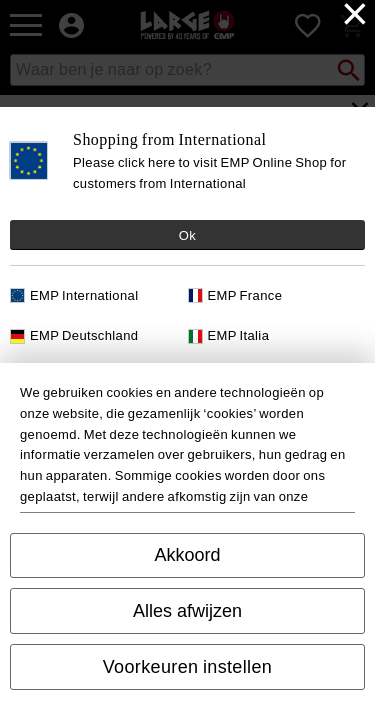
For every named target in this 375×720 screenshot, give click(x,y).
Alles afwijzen (187, 611)
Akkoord (187, 555)
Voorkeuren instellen (188, 667)
